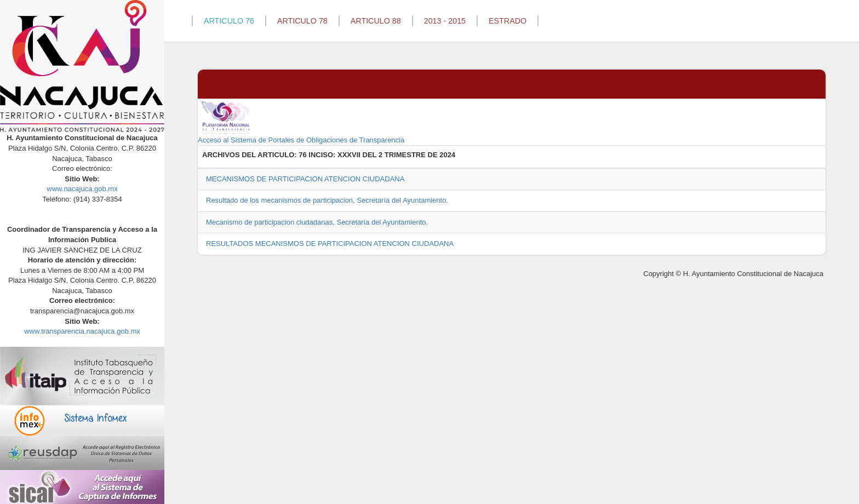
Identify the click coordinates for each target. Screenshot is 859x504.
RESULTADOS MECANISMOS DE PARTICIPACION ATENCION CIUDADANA (330, 244)
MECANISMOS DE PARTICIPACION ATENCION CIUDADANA (305, 179)
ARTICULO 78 (302, 21)
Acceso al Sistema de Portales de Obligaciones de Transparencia (301, 122)
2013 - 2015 (445, 21)
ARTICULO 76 (229, 21)
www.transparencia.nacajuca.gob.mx (82, 331)
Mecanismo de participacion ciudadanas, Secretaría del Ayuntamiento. (317, 222)
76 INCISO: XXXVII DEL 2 (340, 155)
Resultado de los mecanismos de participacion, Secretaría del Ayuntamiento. (327, 200)
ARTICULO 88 (376, 21)
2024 (447, 155)
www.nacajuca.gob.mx (82, 189)
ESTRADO (508, 21)
